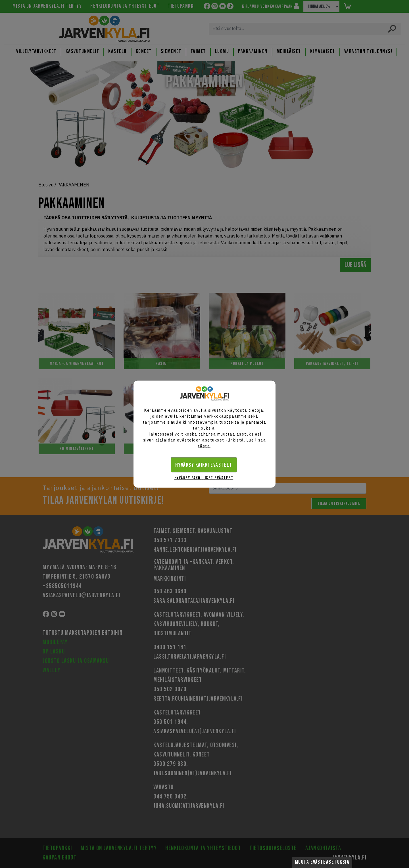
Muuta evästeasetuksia (322, 862)
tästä (204, 446)
